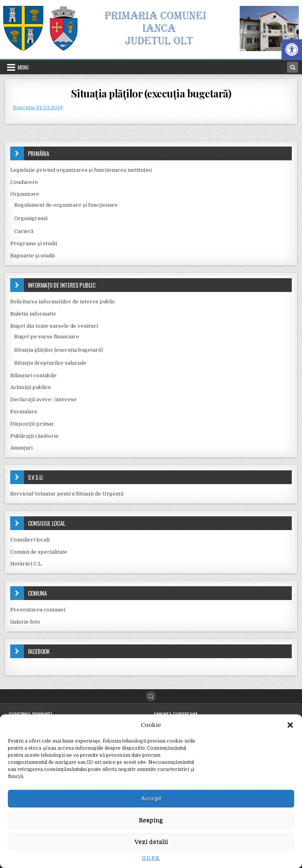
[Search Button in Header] (293, 67)
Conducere (24, 182)
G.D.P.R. (151, 858)
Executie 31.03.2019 (38, 107)
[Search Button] (151, 696)
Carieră (24, 231)
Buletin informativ (33, 314)
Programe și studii (34, 243)
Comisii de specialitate (39, 552)
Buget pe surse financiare (47, 337)
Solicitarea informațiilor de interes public (63, 302)
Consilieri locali (30, 540)
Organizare (25, 194)
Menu (23, 67)
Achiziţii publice (31, 387)
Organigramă (31, 218)
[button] (292, 50)
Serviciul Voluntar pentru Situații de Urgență (67, 494)
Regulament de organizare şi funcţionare (66, 205)
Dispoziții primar (32, 424)
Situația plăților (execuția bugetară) (151, 93)
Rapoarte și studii (32, 256)
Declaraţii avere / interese (43, 399)
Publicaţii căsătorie (34, 436)
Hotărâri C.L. (26, 564)
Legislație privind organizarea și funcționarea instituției (81, 170)
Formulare (24, 412)
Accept (151, 798)
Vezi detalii (151, 842)
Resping (151, 820)
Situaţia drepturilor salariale (50, 363)
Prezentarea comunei (38, 610)
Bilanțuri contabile (33, 375)
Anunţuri (21, 448)
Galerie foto (25, 622)
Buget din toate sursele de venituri (54, 326)
